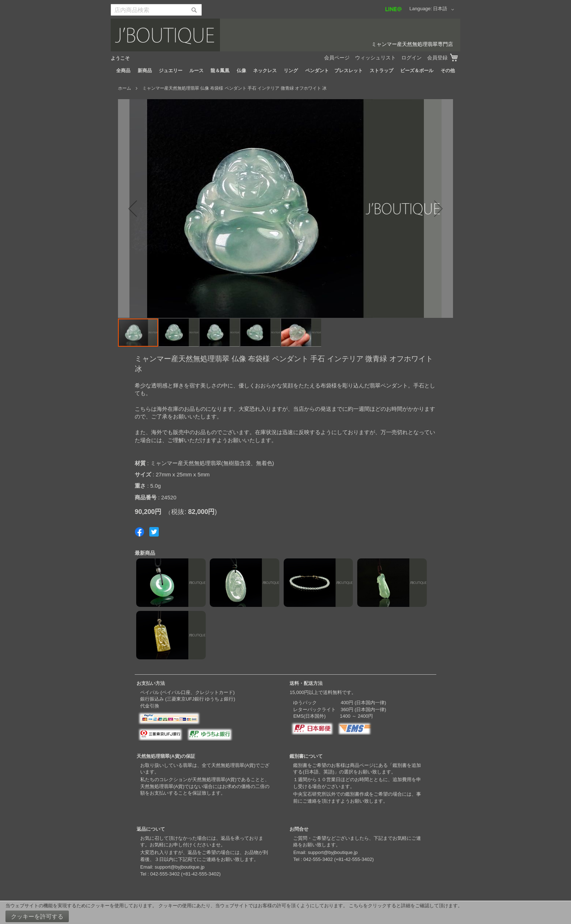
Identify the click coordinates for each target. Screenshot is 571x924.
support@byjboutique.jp (180, 867)
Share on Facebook (139, 532)
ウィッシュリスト (375, 58)
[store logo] (285, 35)
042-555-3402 (165, 874)
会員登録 (437, 58)
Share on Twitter (154, 532)
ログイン (411, 58)
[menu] (285, 71)
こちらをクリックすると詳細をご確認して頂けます (403, 906)
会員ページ (337, 58)
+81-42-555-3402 (201, 874)
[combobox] (156, 10)
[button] (445, 9)
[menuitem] (123, 71)
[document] (285, 913)
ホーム (125, 88)
